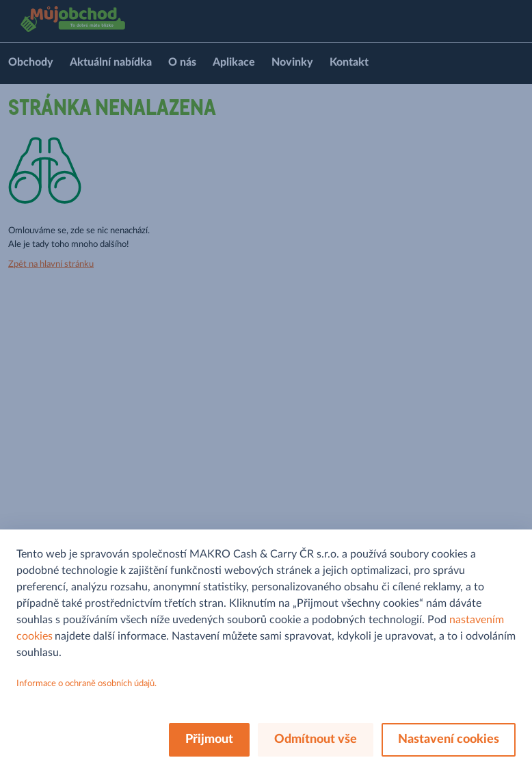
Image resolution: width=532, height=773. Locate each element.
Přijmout (209, 739)
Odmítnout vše (316, 739)
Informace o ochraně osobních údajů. (87, 684)
